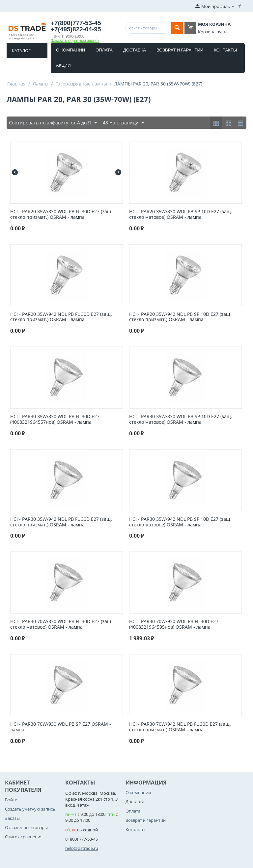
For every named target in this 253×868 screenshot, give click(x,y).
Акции (63, 65)
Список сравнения (24, 837)
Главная (16, 84)
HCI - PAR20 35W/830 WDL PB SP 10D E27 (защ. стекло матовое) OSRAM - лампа (181, 215)
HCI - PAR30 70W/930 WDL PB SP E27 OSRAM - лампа (61, 727)
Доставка (135, 50)
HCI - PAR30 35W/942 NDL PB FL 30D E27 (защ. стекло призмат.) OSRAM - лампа (61, 522)
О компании (70, 50)
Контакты (225, 50)
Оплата (104, 50)
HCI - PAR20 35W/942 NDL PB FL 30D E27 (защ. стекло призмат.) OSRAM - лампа (61, 317)
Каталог (21, 50)
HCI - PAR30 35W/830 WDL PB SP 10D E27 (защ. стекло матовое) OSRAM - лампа (181, 419)
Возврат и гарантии (180, 50)
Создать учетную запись (30, 809)
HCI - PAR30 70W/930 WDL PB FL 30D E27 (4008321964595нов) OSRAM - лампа (174, 624)
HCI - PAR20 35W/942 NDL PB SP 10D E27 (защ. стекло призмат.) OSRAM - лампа (180, 317)
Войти (11, 800)
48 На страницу (123, 123)
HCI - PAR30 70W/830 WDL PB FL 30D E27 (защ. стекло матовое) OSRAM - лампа (61, 624)
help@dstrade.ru (82, 848)
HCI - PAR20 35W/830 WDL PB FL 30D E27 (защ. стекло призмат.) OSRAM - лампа (61, 215)
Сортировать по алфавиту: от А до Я (53, 123)
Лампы (41, 84)
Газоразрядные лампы (81, 84)
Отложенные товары (26, 827)
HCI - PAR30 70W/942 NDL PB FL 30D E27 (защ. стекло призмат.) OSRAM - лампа (180, 727)
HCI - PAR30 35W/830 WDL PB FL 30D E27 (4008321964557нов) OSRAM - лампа (55, 419)
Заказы (12, 818)
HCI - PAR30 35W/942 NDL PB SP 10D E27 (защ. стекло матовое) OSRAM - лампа (180, 522)
